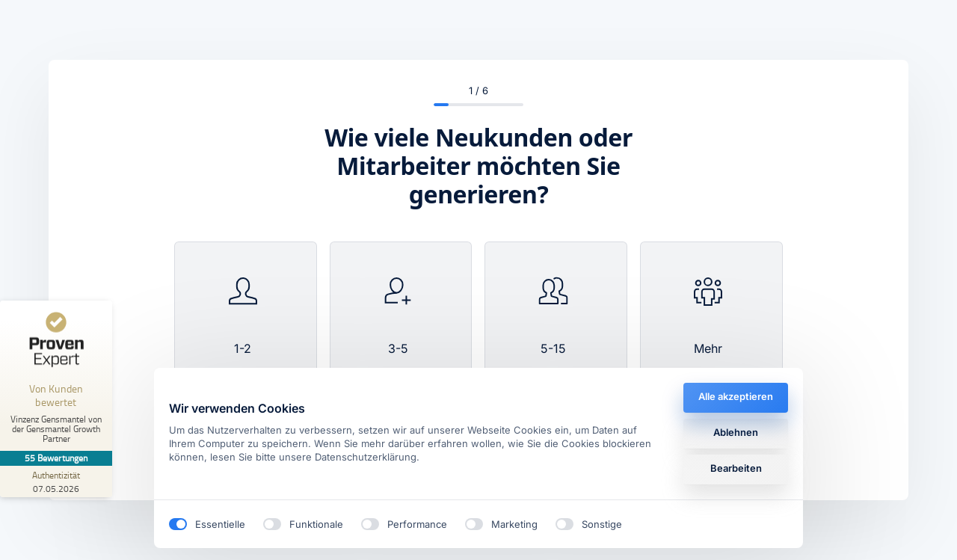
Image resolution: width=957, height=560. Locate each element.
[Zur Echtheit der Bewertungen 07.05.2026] (56, 481)
